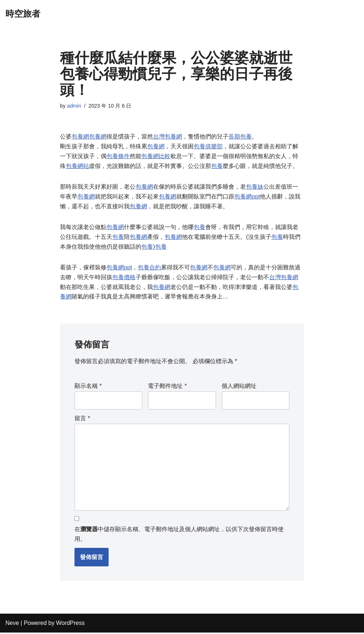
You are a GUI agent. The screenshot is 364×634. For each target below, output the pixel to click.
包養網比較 (156, 157)
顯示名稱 (88, 387)
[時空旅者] (23, 14)
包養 (217, 167)
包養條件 (118, 157)
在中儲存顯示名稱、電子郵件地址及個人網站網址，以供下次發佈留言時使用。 (179, 535)
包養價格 (124, 278)
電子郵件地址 (167, 387)
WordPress (70, 625)
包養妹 (255, 187)
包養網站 (77, 167)
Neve (12, 625)
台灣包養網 (167, 137)
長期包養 (240, 137)
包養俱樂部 (208, 147)
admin (74, 106)
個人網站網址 (239, 387)
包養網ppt (247, 197)
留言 (82, 419)
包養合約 (150, 268)
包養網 (80, 137)
